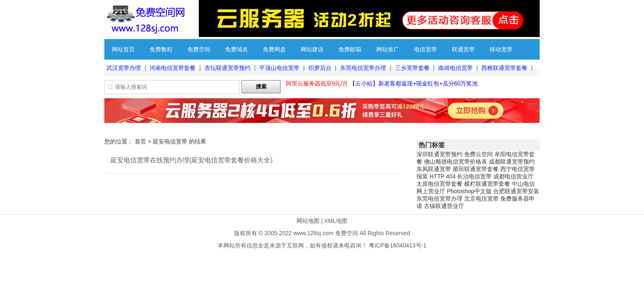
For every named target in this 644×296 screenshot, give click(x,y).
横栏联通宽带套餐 (487, 184)
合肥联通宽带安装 (516, 191)
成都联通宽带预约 (512, 162)
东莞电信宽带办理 (363, 68)
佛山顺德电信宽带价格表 (455, 162)
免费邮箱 (350, 49)
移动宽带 (501, 49)
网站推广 (388, 49)
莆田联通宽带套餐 (476, 169)
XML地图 (336, 221)
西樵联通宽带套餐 (504, 68)
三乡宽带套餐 (412, 68)
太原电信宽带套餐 (439, 184)
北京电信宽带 (481, 199)
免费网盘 (274, 49)
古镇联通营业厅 (444, 206)
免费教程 (161, 49)
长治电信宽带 (474, 176)
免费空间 (199, 49)
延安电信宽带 (170, 141)
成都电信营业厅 (513, 176)
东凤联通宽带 (434, 169)
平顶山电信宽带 (279, 68)
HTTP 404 (443, 176)
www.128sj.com (313, 233)
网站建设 (312, 49)
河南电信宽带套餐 (172, 68)
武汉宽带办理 (124, 68)
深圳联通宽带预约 (439, 154)
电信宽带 (425, 49)
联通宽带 (463, 49)
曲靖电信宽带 (455, 68)
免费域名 (237, 49)
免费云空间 (478, 154)
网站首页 (123, 49)
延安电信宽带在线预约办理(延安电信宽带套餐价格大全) (192, 160)
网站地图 (308, 221)
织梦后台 (320, 68)
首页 (140, 141)
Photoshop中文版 (469, 191)
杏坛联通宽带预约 (228, 68)
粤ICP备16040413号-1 (398, 245)
